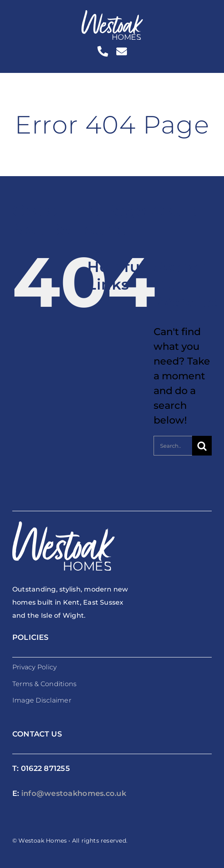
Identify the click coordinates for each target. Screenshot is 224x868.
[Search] (202, 446)
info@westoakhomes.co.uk (74, 793)
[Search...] (173, 446)
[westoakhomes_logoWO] (112, 15)
